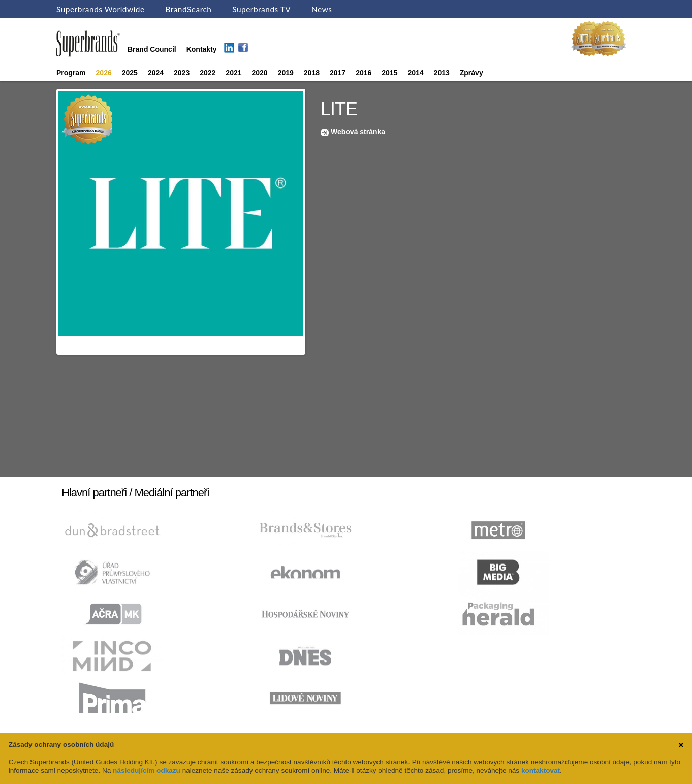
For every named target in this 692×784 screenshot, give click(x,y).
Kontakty (202, 49)
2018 (312, 73)
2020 (260, 73)
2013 (442, 73)
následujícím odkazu (147, 771)
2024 (156, 73)
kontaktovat (541, 771)
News (322, 9)
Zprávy (471, 73)
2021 (233, 73)
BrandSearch (188, 9)
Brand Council (152, 49)
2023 (182, 73)
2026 (104, 73)
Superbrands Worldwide (101, 9)
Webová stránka (358, 132)
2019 (286, 73)
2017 (338, 73)
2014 (415, 73)
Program (71, 73)
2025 (130, 73)
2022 (208, 73)
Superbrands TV (261, 9)
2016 (364, 73)
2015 (389, 73)
